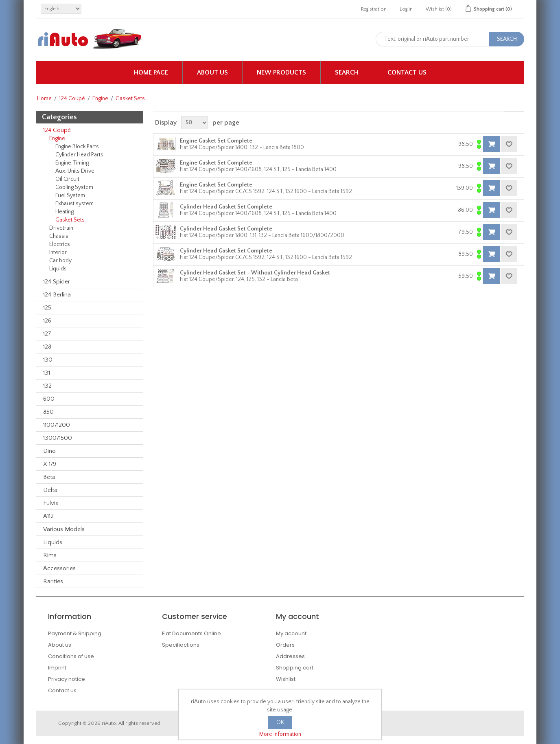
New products (281, 72)
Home (44, 99)
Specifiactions (181, 645)
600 (49, 399)
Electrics (60, 244)
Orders (285, 645)
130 (48, 360)
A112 (48, 516)
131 (47, 373)
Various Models (64, 529)
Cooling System (74, 187)
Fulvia (51, 503)
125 (47, 308)
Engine (100, 99)
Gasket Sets (70, 220)
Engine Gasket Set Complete (216, 141)
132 (47, 386)
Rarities (53, 581)
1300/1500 (58, 438)
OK (280, 722)
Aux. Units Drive (75, 171)
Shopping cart (295, 668)
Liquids (58, 269)
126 (47, 321)
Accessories (59, 568)
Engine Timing (72, 163)
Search (347, 72)
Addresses (290, 656)
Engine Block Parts (77, 147)
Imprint (57, 668)
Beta (49, 477)
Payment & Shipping (75, 633)
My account (291, 633)
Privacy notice (67, 679)
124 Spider (57, 282)
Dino (49, 451)
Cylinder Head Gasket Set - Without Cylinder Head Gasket (255, 273)
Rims (50, 555)
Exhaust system (74, 204)
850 (48, 412)
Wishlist (286, 679)
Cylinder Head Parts (79, 155)
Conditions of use (71, 656)
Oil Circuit (67, 179)
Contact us (407, 72)
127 (47, 334)
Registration (374, 9)
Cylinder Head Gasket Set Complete (226, 207)
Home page (151, 72)
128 (47, 347)
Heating (65, 212)
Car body (60, 261)
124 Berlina (57, 295)
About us (212, 72)
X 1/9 (50, 464)
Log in (406, 9)
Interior (58, 252)
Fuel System (70, 195)
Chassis (59, 236)
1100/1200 (57, 425)
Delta (50, 490)
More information (280, 734)
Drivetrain (61, 228)
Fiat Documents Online (191, 633)
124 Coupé (72, 99)
